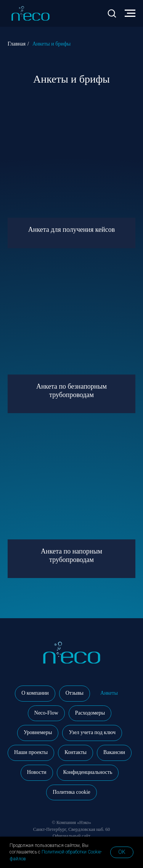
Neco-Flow (46, 713)
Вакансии (114, 752)
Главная (17, 44)
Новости (37, 772)
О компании (35, 693)
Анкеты (109, 693)
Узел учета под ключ (92, 732)
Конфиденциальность (88, 772)
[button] (112, 13)
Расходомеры (90, 713)
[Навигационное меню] (130, 13)
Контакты (76, 752)
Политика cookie (71, 792)
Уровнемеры (38, 732)
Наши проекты (31, 752)
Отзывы (75, 693)
